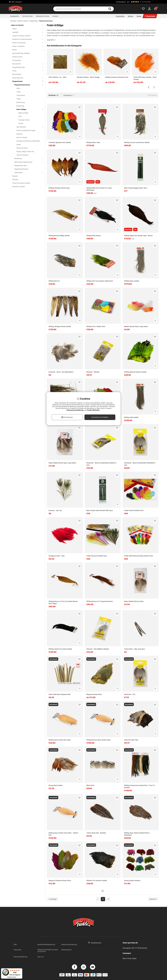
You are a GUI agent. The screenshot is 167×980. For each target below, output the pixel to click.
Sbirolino (15, 179)
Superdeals (150, 16)
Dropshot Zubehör (19, 187)
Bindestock (28, 158)
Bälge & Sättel (23, 113)
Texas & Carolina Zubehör (21, 183)
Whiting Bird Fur (54, 281)
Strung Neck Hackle (56, 785)
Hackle (21, 123)
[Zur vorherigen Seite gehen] (53, 899)
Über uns (41, 957)
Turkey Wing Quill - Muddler (96, 833)
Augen (19, 144)
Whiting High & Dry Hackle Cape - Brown (138, 236)
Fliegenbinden (34, 21)
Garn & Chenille (22, 137)
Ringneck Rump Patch (94, 694)
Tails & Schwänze (22, 155)
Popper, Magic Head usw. (25, 151)
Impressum (17, 950)
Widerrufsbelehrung (21, 957)
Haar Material (29, 127)
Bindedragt (20, 106)
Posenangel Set (27, 78)
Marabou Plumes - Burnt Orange (88, 77)
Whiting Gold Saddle (131, 417)
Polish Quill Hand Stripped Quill (59, 694)
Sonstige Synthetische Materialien (28, 141)
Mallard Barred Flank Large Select (136, 326)
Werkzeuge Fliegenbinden (28, 162)
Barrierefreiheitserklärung (46, 944)
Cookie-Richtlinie (93, 410)
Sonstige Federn (24, 120)
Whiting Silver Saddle (132, 281)
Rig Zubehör (27, 64)
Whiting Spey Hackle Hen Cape (60, 740)
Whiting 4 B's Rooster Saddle (97, 880)
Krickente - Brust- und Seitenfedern (61, 372)
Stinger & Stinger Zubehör (27, 36)
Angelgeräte (14, 16)
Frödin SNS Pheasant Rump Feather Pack (139, 556)
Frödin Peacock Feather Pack (97, 556)
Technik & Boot (27, 16)
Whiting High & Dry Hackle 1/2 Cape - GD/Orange (100, 189)
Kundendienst (121, 2)
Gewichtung (21, 102)
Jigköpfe (27, 32)
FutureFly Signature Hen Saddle (60, 142)
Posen (27, 71)
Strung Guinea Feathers (132, 880)
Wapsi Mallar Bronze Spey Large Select (62, 463)
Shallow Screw (17, 57)
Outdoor (55, 16)
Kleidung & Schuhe (43, 16)
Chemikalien (28, 172)
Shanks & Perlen (22, 148)
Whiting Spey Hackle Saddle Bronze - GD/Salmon (137, 834)
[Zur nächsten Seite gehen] (153, 899)
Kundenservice (96, 943)
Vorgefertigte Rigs (27, 67)
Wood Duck (90, 785)
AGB (15, 944)
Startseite (13, 21)
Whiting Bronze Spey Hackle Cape (98, 740)
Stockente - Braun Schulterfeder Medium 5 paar (101, 464)
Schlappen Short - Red (57, 556)
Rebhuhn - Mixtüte (93, 372)
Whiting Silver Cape (93, 142)
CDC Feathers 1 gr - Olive (57, 77)
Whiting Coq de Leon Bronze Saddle (137, 142)
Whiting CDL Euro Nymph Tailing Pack (100, 281)
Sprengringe (17, 60)
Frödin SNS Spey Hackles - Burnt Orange (145, 78)
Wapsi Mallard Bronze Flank (134, 601)
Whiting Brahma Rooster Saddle (135, 372)
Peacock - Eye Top (55, 510)
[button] (143, 2)
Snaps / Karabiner (27, 46)
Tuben (19, 99)
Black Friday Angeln (130, 958)
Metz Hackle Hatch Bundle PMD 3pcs (100, 510)
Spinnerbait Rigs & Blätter (21, 53)
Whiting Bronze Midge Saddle (59, 236)
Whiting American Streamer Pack (117, 77)
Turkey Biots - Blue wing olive (134, 649)
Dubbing (19, 134)
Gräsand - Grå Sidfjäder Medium (98, 649)
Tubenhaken (21, 95)
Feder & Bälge (29, 109)
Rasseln (15, 176)
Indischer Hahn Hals (131, 740)
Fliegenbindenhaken (21, 169)
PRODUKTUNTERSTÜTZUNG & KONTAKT (48, 951)
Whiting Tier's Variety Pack (96, 326)
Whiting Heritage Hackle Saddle (60, 326)
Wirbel (27, 50)
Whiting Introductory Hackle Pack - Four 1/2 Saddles (139, 786)
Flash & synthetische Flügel (26, 130)
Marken (131, 16)
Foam (18, 88)
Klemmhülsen (17, 74)
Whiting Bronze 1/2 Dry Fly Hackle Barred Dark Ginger (63, 602)
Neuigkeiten (120, 16)
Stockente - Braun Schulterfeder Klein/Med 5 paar (140, 464)
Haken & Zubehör (23, 21)
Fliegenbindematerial (46, 21)
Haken (27, 29)
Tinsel (18, 92)
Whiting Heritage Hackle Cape (59, 188)
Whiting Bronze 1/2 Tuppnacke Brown (100, 601)
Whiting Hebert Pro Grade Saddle (60, 649)
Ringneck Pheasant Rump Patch (60, 880)
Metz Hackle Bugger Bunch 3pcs (136, 188)
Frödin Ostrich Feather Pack (134, 510)
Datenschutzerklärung (69, 944)
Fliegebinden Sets (21, 165)
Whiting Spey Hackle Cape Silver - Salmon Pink (63, 834)
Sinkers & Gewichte (27, 43)
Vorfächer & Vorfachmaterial (27, 39)
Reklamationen (66, 950)
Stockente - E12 (130, 694)
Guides (139, 16)
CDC (20, 116)
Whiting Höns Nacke (94, 236)
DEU (16, 2)
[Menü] (21, 970)
